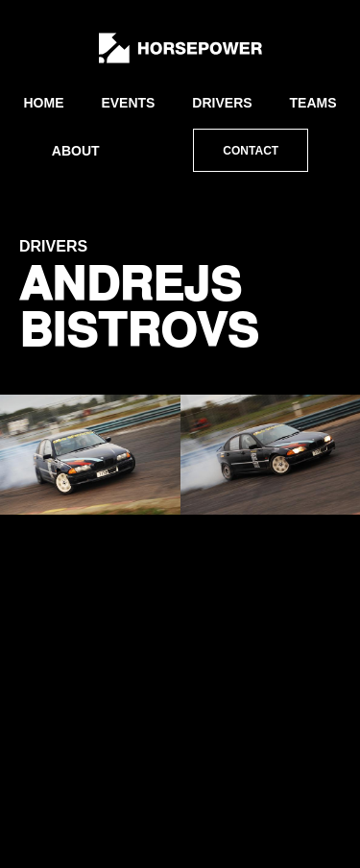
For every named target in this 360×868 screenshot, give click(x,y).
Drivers (222, 103)
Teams (313, 103)
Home (43, 103)
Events (128, 103)
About (76, 151)
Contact (251, 151)
